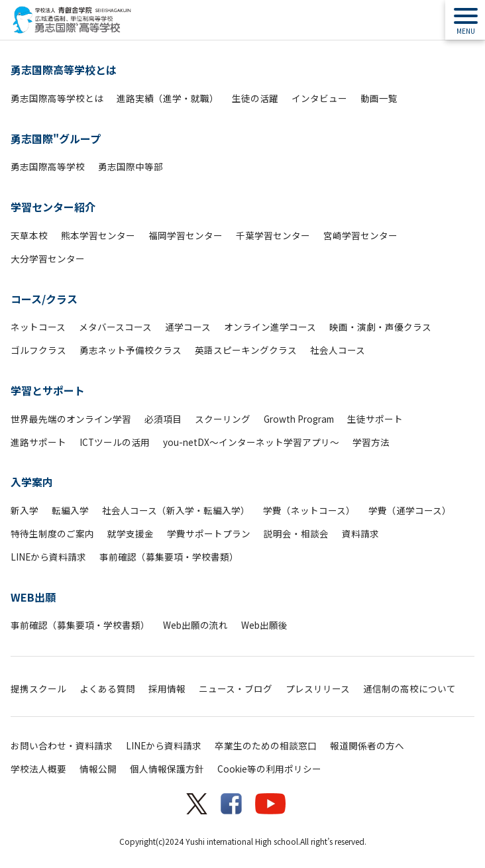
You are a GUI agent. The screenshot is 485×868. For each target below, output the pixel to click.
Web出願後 (264, 625)
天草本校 (29, 235)
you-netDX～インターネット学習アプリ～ (251, 442)
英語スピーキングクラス (246, 350)
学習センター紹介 (53, 207)
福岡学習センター (186, 235)
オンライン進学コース (270, 327)
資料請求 (360, 533)
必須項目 (163, 419)
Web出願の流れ (195, 625)
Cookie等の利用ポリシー (269, 769)
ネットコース (38, 327)
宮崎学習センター (360, 235)
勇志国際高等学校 (48, 166)
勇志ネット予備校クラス (131, 350)
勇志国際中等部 (131, 166)
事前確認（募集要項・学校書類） (169, 557)
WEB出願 (33, 597)
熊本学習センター (98, 235)
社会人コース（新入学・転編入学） (176, 510)
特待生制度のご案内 (52, 533)
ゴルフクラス (38, 350)
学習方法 (371, 442)
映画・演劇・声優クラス (380, 327)
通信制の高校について (409, 688)
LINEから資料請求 (48, 557)
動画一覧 (379, 98)
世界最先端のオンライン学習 (71, 419)
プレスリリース (318, 688)
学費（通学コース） (410, 510)
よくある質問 (107, 688)
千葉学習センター (273, 235)
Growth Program (299, 419)
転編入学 (70, 510)
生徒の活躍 (255, 98)
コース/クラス (44, 299)
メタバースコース (115, 327)
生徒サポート (375, 419)
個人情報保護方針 (167, 769)
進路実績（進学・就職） (168, 98)
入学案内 (32, 482)
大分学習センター (48, 258)
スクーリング (223, 419)
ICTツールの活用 (115, 442)
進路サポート (38, 442)
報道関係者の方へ (367, 745)
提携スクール (38, 688)
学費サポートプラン (209, 533)
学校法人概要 (38, 769)
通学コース (188, 327)
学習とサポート (48, 390)
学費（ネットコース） (309, 510)
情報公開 (98, 769)
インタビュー (319, 98)
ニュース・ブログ (236, 688)
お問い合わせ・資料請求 (62, 745)
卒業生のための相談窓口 (266, 745)
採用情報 (167, 688)
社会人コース (338, 350)
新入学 (25, 510)
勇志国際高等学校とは (64, 70)
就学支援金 (131, 533)
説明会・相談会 (296, 533)
